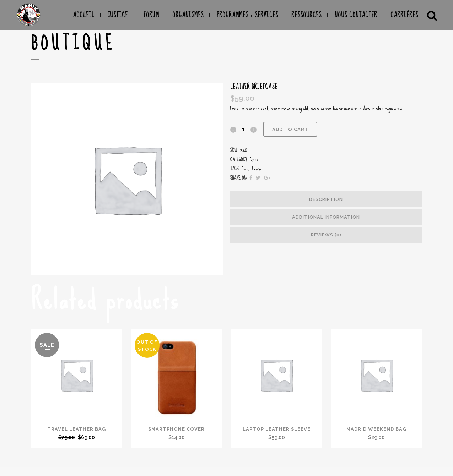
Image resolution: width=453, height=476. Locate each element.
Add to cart (290, 129)
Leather (258, 169)
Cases (254, 159)
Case (245, 169)
